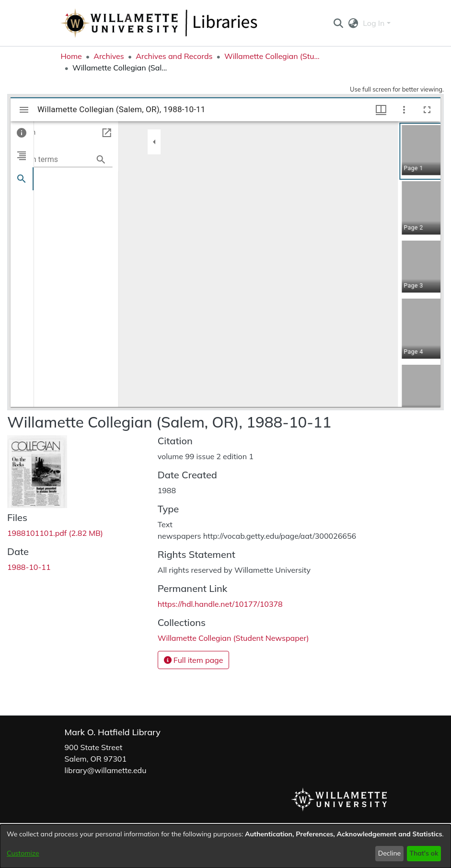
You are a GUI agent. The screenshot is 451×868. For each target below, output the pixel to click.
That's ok (424, 853)
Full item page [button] (194, 660)
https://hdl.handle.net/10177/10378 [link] (220, 604)
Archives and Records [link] (174, 56)
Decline (390, 853)
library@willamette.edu (106, 770)
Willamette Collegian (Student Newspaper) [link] (272, 56)
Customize (23, 853)
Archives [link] (109, 56)
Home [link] (71, 56)
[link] (55, 533)
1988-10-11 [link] (29, 567)
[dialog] (225, 846)
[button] (339, 23)
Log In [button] (375, 23)
